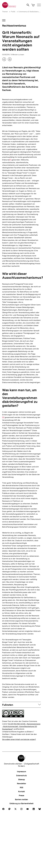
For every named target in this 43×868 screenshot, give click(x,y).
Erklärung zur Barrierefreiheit (21, 804)
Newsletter (21, 784)
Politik (13, 12)
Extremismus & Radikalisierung (29, 12)
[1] (10, 160)
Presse (21, 796)
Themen (5, 12)
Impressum (21, 772)
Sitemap (21, 780)
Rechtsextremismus (14, 26)
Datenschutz (21, 776)
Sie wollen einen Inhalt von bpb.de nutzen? (19, 739)
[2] (3, 416)
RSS (21, 788)
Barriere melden (22, 800)
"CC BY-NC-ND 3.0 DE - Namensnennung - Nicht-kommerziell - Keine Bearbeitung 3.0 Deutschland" (21, 726)
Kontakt (21, 792)
